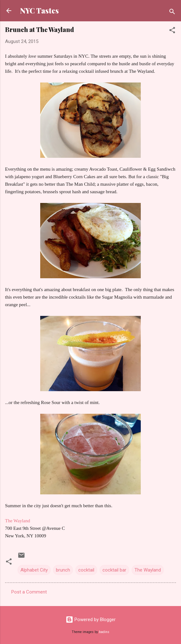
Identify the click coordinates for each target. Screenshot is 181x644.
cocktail (86, 570)
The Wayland (18, 521)
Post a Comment (29, 592)
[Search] (172, 13)
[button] (172, 31)
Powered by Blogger (91, 620)
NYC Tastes (39, 11)
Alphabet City (34, 570)
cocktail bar (114, 570)
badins (104, 632)
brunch (63, 570)
